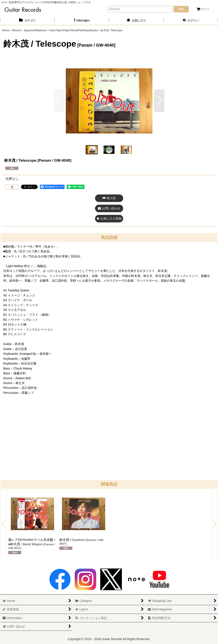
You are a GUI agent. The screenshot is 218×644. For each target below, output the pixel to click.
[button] (82, 21)
